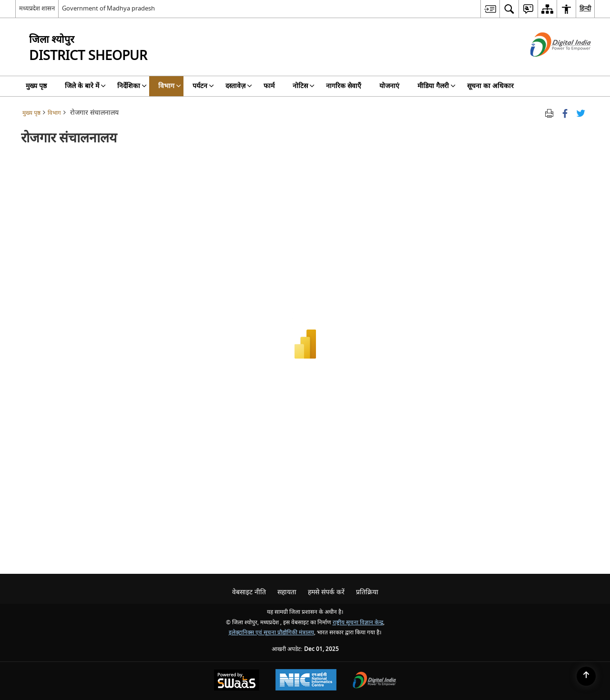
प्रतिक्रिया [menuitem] (367, 592)
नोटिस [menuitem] (304, 86)
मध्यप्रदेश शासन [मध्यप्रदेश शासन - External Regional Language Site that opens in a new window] (37, 8)
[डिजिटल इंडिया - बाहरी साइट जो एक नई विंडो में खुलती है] (549, 65)
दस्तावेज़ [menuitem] (239, 86)
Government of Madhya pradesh (108, 8)
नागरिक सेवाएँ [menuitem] (344, 86)
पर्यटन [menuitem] (203, 86)
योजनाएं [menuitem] (389, 86)
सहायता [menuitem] (287, 592)
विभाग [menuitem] (170, 86)
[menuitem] (490, 9)
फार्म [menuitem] (269, 86)
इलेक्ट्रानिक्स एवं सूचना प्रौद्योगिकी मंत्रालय (271, 633)
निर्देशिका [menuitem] (132, 86)
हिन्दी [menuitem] (585, 8)
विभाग (54, 113)
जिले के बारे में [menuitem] (85, 86)
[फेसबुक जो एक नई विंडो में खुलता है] (565, 113)
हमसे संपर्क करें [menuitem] (326, 592)
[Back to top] (586, 676)
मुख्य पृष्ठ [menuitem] (36, 86)
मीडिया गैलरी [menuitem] (437, 86)
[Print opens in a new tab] (549, 113)
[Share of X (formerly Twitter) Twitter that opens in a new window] (581, 113)
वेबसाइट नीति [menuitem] (249, 592)
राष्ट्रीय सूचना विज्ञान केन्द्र (358, 623)
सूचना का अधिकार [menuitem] (490, 86)
